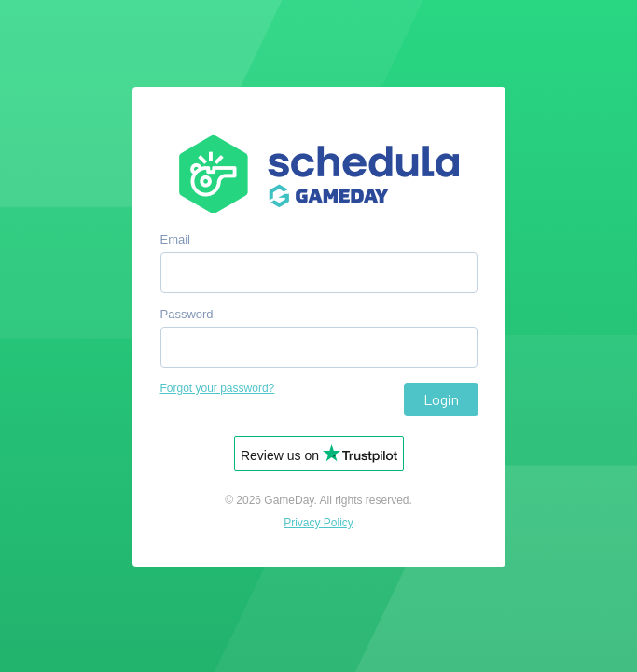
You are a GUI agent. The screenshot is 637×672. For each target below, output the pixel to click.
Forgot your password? (218, 388)
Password (187, 314)
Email (176, 239)
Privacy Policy (318, 523)
